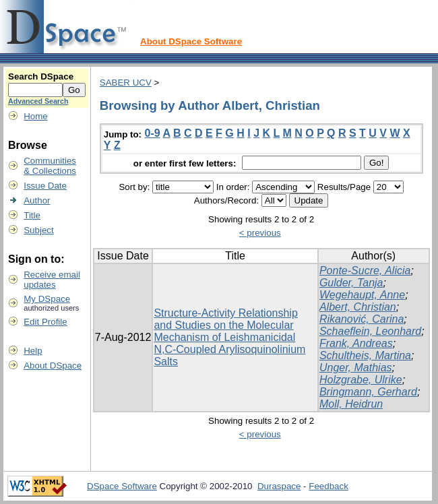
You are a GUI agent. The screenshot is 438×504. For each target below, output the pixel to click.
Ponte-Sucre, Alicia (365, 271)
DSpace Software (122, 486)
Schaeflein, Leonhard (370, 331)
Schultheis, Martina (365, 355)
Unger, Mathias (356, 368)
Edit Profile (45, 322)
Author (37, 200)
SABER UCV (126, 83)
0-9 (153, 133)
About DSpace (53, 366)
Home (36, 116)
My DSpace (47, 299)
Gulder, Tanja (351, 283)
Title (32, 215)
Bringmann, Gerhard (368, 392)
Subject (38, 230)
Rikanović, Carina (362, 319)
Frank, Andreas (356, 343)
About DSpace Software (191, 41)
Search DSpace (41, 76)
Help (33, 351)
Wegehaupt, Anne (362, 295)
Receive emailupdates (52, 280)
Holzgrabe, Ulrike (361, 380)
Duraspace (279, 486)
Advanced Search (38, 101)
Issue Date (45, 186)
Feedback (328, 486)
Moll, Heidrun (351, 404)
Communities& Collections (50, 166)
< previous (260, 233)
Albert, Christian (358, 307)
